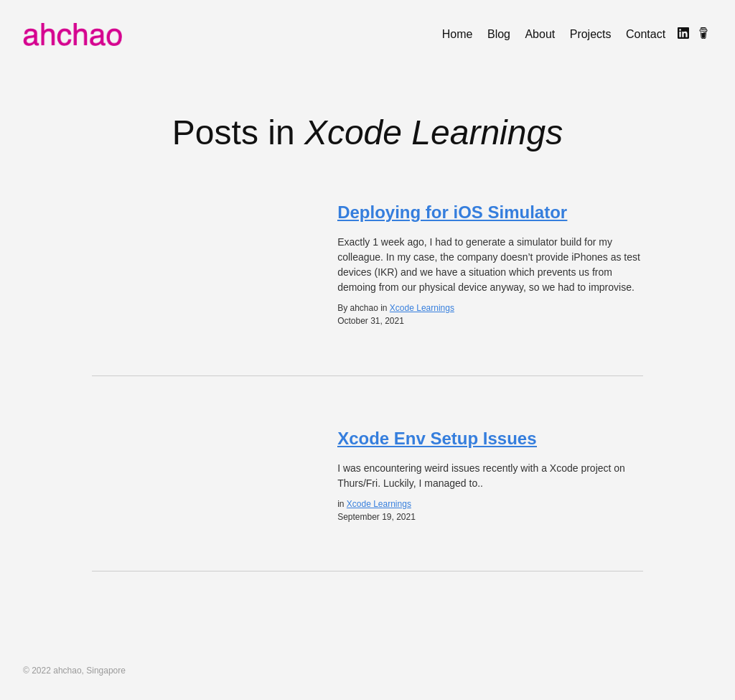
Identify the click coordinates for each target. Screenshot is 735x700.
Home (458, 34)
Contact (646, 34)
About (540, 34)
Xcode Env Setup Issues (437, 438)
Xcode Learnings (422, 308)
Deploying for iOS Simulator (452, 212)
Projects (591, 34)
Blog (499, 34)
